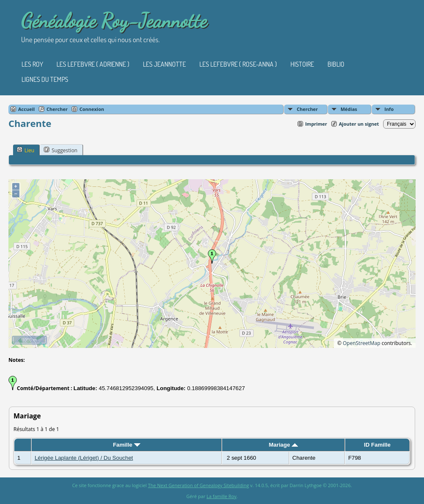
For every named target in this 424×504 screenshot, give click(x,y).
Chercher (307, 109)
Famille (127, 445)
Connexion (92, 109)
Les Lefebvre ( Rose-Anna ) (238, 64)
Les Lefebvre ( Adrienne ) (93, 64)
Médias (349, 109)
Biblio (336, 64)
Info (389, 109)
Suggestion (60, 150)
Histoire (302, 64)
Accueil (26, 109)
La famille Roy (221, 496)
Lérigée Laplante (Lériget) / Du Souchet (84, 458)
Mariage (283, 445)
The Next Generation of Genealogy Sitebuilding (199, 485)
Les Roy (32, 64)
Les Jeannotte (164, 64)
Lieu (25, 150)
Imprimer (316, 124)
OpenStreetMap (361, 343)
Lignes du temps (45, 79)
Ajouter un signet (359, 124)
